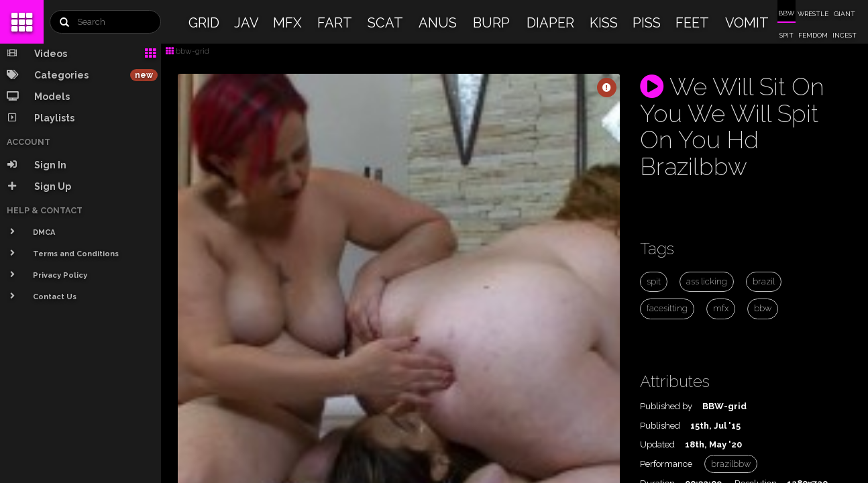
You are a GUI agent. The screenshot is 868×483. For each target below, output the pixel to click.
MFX (287, 23)
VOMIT (747, 23)
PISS (647, 23)
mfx (721, 308)
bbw (763, 308)
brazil (764, 281)
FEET (692, 23)
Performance (666, 464)
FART (335, 23)
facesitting (667, 308)
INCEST (845, 35)
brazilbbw (731, 464)
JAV (247, 23)
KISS (604, 23)
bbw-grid (187, 51)
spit (654, 281)
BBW (786, 13)
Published (660, 426)
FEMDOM (813, 35)
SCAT (385, 23)
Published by (666, 406)
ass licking (707, 281)
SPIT (786, 35)
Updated (657, 444)
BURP (491, 23)
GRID (204, 23)
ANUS (438, 23)
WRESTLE (813, 14)
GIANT (845, 14)
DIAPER (550, 23)
